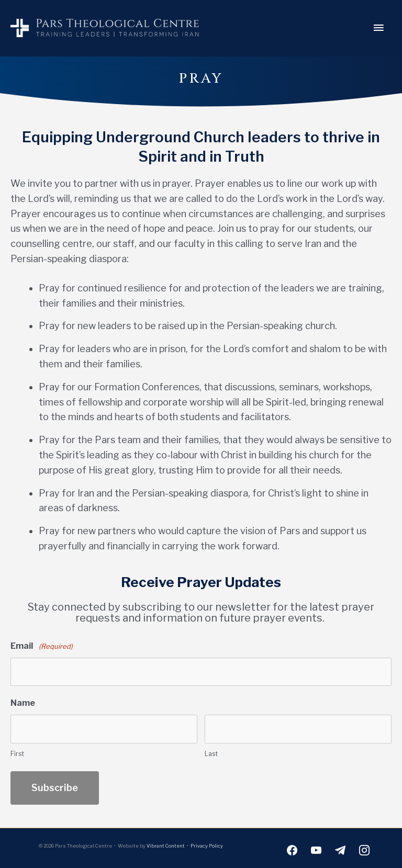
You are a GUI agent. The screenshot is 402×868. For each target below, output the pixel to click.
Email (42, 646)
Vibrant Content (166, 843)
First (17, 751)
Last (211, 751)
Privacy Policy (207, 843)
